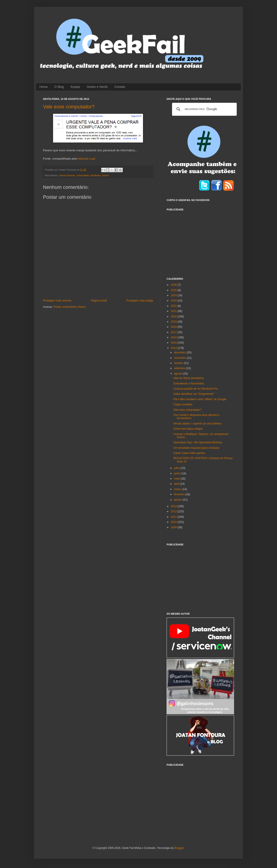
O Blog (59, 87)
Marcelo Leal (87, 159)
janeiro (178, 500)
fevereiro (180, 494)
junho (178, 473)
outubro (179, 363)
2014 (174, 348)
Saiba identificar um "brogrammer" (194, 394)
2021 (174, 311)
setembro (180, 368)
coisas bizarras (67, 175)
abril (177, 484)
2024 (174, 295)
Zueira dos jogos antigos (188, 429)
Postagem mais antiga (140, 301)
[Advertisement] (200, 241)
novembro (180, 358)
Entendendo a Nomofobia (189, 384)
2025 (174, 290)
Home (44, 87)
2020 (174, 317)
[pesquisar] (204, 109)
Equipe (75, 87)
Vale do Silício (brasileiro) (189, 378)
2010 (174, 522)
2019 (174, 322)
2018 (174, 327)
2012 (174, 511)
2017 (174, 332)
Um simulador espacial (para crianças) (196, 448)
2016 (174, 337)
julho (177, 468)
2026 (174, 285)
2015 (174, 343)
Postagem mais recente (57, 301)
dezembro (180, 353)
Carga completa (183, 404)
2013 (174, 506)
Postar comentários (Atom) (70, 307)
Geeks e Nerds (97, 87)
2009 (174, 527)
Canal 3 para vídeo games (189, 453)
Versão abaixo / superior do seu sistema (197, 424)
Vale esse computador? (69, 107)
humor (105, 175)
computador (83, 175)
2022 (174, 306)
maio (177, 479)
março (178, 489)
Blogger (179, 848)
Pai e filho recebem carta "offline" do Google (200, 399)
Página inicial (99, 301)
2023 (174, 301)
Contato (120, 87)
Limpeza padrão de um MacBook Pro (196, 389)
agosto (178, 374)
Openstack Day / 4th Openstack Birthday (198, 442)
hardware (95, 175)
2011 (174, 517)
